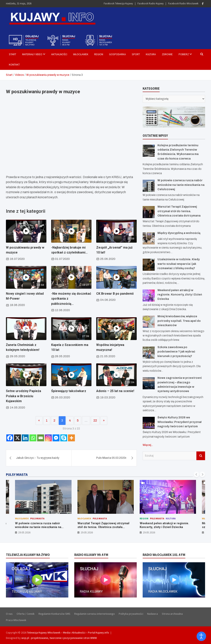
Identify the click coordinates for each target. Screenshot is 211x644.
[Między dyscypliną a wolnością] (149, 238)
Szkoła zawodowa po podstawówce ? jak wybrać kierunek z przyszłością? (176, 352)
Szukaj (201, 456)
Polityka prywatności (131, 614)
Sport (136, 54)
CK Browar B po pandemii (115, 294)
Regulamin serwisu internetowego (95, 614)
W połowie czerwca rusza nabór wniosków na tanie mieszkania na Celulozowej (181, 185)
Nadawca (153, 614)
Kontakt (14, 65)
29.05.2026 (24, 532)
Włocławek (81, 54)
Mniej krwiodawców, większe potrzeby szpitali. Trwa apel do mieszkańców (179, 321)
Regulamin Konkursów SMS (54, 614)
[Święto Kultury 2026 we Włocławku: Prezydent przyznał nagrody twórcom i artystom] (149, 423)
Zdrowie (167, 54)
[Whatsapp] (33, 438)
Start (13, 54)
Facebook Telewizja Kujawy (118, 3)
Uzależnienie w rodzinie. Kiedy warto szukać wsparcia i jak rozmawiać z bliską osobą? (179, 264)
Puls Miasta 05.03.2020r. (111, 458)
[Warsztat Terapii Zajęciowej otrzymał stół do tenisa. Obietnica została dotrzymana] (149, 212)
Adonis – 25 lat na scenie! (115, 391)
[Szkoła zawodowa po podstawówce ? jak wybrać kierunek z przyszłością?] (149, 353)
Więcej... (148, 445)
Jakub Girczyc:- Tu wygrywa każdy (38, 458)
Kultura (151, 54)
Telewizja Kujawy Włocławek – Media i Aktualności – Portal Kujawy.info (68, 633)
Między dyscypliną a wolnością (179, 233)
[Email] (41, 438)
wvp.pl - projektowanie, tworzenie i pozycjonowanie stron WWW (59, 638)
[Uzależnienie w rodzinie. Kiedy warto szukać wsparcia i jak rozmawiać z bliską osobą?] (149, 265)
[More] (71, 438)
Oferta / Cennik (26, 614)
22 (95, 420)
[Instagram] (48, 438)
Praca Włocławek (16, 620)
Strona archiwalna (172, 614)
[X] (17, 438)
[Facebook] (10, 438)
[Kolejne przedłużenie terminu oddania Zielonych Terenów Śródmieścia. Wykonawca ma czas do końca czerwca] (149, 151)
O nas (9, 614)
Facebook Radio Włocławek (183, 3)
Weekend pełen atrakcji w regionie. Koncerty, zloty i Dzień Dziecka (180, 295)
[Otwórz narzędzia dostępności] (201, 636)
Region (99, 54)
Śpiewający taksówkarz (69, 391)
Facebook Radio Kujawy (151, 3)
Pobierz (184, 54)
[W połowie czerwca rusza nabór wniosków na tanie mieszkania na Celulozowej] (149, 186)
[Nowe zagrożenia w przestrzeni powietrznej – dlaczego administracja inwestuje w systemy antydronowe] (149, 383)
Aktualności (59, 54)
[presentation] (196, 474)
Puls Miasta (37, 518)
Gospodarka (117, 54)
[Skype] (64, 438)
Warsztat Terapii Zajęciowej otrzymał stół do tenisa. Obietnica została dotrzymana (179, 211)
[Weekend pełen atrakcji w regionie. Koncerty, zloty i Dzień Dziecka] (149, 296)
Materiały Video (32, 54)
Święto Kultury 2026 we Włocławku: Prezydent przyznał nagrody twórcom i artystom (179, 422)
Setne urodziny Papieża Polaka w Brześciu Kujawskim (24, 396)
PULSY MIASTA (17, 475)
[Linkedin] (25, 438)
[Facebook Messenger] (56, 438)
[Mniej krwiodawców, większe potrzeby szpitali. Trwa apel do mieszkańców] (149, 322)
